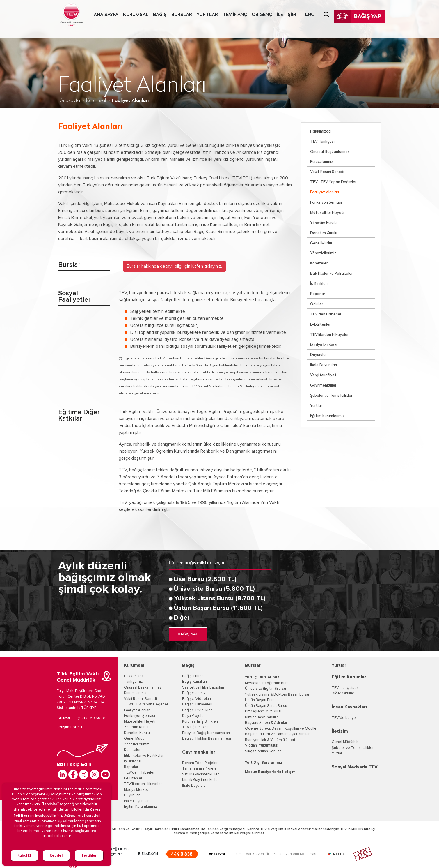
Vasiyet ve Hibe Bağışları (203, 688)
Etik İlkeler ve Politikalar (331, 274)
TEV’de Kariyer (344, 718)
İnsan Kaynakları (349, 707)
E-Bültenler (320, 325)
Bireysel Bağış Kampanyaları (206, 733)
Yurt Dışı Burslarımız (264, 763)
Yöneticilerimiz (323, 253)
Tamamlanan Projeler (200, 769)
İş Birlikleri (319, 284)
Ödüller (317, 304)
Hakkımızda (320, 132)
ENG (310, 15)
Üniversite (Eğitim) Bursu (265, 689)
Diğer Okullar (343, 693)
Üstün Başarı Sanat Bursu (266, 706)
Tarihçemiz (133, 682)
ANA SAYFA (106, 15)
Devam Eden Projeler (200, 763)
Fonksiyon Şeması (326, 203)
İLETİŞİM (286, 15)
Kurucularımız (322, 162)
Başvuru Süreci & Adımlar (266, 723)
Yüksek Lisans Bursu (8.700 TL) (220, 599)
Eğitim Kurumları (350, 677)
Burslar (253, 665)
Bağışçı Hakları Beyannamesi (207, 739)
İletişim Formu (69, 727)
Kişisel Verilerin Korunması (295, 854)
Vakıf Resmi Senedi (327, 172)
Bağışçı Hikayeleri (197, 704)
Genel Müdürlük (345, 742)
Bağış (188, 665)
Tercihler (89, 855)
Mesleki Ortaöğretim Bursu (268, 683)
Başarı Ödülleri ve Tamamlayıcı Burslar (277, 734)
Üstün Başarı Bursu (261, 700)
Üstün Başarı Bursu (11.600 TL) (218, 608)
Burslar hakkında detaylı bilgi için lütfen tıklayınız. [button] (174, 266)
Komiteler (319, 263)
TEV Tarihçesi (322, 142)
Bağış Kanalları (194, 682)
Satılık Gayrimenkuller (200, 774)
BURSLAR (182, 15)
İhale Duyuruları (324, 365)
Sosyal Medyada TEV (355, 767)
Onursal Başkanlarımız (330, 152)
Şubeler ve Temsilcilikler (331, 396)
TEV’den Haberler (326, 314)
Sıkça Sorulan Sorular (263, 751)
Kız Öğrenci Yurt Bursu (264, 711)
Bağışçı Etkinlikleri (197, 710)
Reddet (56, 855)
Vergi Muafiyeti (324, 375)
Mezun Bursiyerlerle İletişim (270, 772)
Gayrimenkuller (323, 386)
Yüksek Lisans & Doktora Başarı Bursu (277, 695)
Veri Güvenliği (257, 854)
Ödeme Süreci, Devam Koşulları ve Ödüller (281, 729)
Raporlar (318, 294)
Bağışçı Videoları (197, 699)
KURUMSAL (136, 15)
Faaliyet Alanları (325, 192)
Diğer (182, 618)
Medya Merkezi (324, 345)
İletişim (340, 731)
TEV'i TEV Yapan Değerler (146, 704)
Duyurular (318, 355)
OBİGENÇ (262, 15)
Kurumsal (96, 101)
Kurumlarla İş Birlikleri (200, 722)
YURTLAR (207, 15)
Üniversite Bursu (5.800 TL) (214, 589)
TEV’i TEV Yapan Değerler (333, 182)
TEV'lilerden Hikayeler (329, 335)
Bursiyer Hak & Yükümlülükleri (270, 740)
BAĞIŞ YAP (188, 634)
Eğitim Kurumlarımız (327, 416)
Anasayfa (70, 101)
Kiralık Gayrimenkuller (200, 780)
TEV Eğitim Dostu (197, 727)
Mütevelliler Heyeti (327, 213)
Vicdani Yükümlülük (262, 746)
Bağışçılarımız (194, 693)
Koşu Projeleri (194, 716)
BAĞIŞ (160, 15)
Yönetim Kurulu (323, 223)
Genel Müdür (321, 243)
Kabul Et (24, 855)
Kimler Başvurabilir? (261, 717)
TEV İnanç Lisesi (346, 688)
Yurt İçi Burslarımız (262, 677)
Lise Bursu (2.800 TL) (205, 579)
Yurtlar (316, 406)
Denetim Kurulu (324, 233)
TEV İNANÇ (235, 15)
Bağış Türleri (193, 676)
